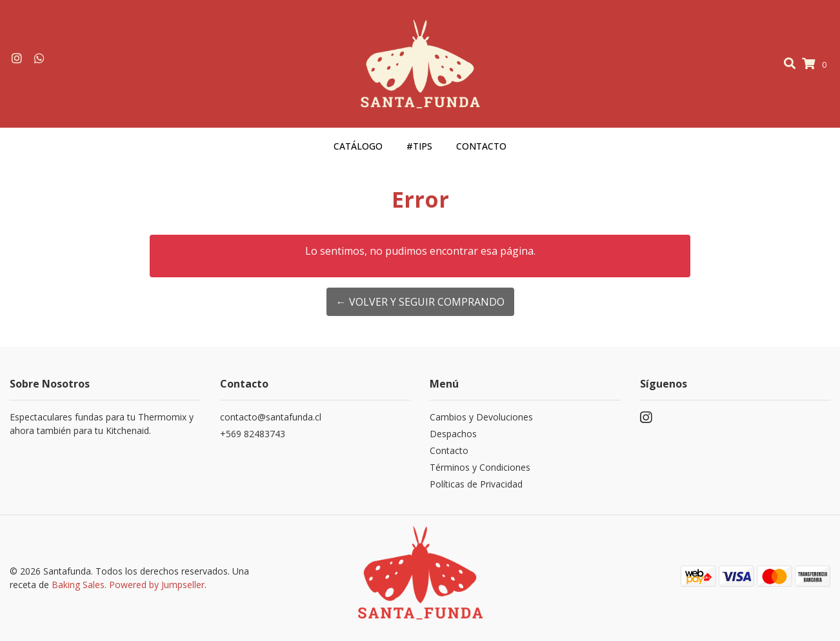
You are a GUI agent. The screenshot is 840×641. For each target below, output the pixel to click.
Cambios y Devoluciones (481, 417)
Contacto (481, 146)
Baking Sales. (80, 585)
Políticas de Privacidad (476, 484)
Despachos (453, 434)
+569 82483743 (253, 434)
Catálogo (358, 146)
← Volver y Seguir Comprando (420, 302)
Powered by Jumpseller (157, 585)
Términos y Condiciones (480, 467)
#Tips (419, 146)
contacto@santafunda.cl (271, 417)
